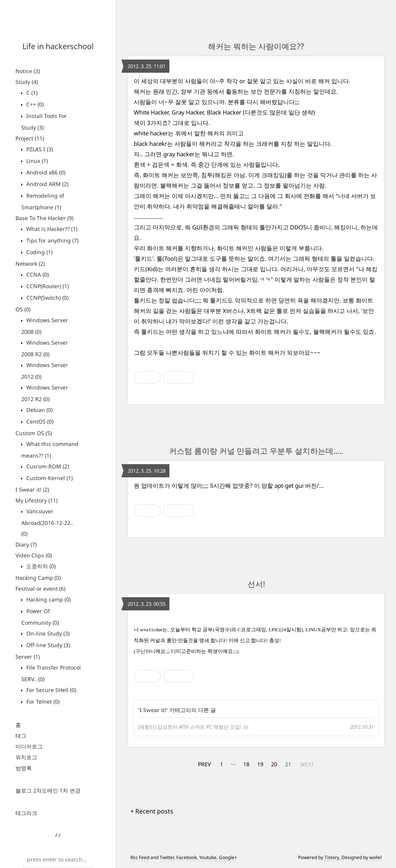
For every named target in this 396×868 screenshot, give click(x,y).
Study (27, 82)
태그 (21, 736)
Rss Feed (140, 857)
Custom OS (34, 433)
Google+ (228, 857)
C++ (34, 104)
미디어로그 (29, 746)
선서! (256, 584)
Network (30, 264)
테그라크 (26, 813)
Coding (39, 252)
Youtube (208, 857)
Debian (39, 410)
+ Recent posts (152, 811)
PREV (204, 764)
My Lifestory (37, 500)
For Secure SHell (50, 690)
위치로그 (26, 757)
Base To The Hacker (44, 218)
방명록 (24, 768)
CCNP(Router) (47, 286)
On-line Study (47, 633)
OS (23, 309)
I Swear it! (32, 490)
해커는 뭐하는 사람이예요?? (256, 46)
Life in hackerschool (58, 46)
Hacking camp (48, 599)
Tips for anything (52, 240)
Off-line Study (47, 645)
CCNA (37, 274)
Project (30, 138)
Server (28, 657)
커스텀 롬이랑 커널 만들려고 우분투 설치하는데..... (256, 451)
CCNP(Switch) (47, 298)
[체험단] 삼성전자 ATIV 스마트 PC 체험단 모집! (190, 727)
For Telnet (42, 701)
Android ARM (47, 184)
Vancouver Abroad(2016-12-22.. (47, 522)
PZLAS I (39, 149)
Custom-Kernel (49, 478)
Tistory (332, 857)
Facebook (187, 857)
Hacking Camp (38, 578)
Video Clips (34, 555)
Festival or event (40, 589)
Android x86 (45, 172)
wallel (376, 857)
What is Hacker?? (51, 229)
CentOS (39, 421)
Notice (28, 71)
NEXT (307, 764)
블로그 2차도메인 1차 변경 (48, 790)
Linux (36, 161)
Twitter (167, 857)
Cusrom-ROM (47, 466)
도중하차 (40, 566)
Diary (26, 544)
